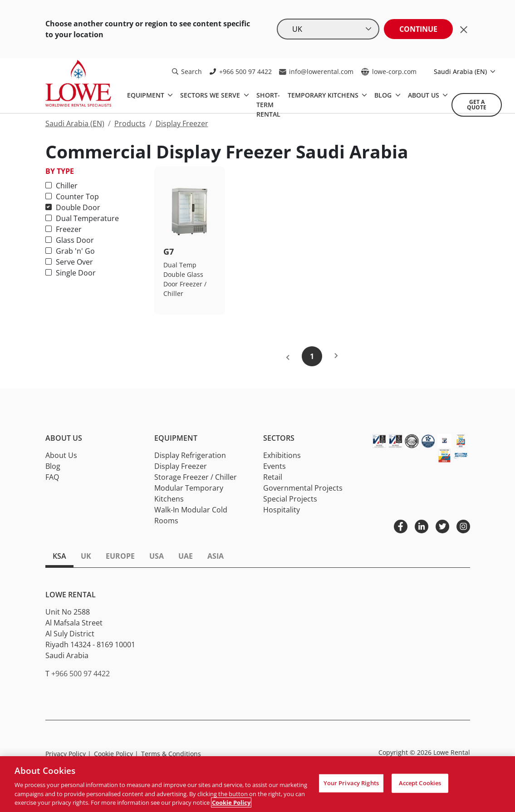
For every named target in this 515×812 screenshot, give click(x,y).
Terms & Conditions (171, 754)
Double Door (73, 207)
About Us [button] (64, 438)
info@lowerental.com (316, 71)
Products (130, 123)
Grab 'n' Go (70, 251)
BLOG (384, 95)
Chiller (61, 186)
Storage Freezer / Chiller (196, 477)
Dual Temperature (82, 218)
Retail (273, 477)
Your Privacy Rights (351, 783)
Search (187, 71)
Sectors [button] (279, 438)
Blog (53, 466)
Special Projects (290, 499)
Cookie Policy (116, 754)
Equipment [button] (176, 438)
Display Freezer (182, 123)
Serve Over (69, 262)
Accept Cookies (420, 783)
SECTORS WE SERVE (211, 95)
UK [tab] (86, 556)
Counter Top (72, 197)
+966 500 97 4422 (240, 71)
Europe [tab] (120, 556)
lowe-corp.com (389, 71)
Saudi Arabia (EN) (461, 71)
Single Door (71, 273)
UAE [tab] (186, 556)
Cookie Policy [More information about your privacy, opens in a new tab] (231, 802)
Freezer (64, 229)
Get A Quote (477, 105)
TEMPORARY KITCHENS (324, 95)
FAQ (52, 477)
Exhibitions (282, 455)
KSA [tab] (59, 556)
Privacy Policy (68, 754)
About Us (61, 455)
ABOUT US (424, 95)
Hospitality (282, 510)
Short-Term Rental (268, 105)
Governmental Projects (303, 488)
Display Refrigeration (190, 455)
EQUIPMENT (147, 95)
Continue (418, 29)
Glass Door (70, 240)
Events (275, 466)
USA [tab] (157, 556)
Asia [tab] (216, 556)
